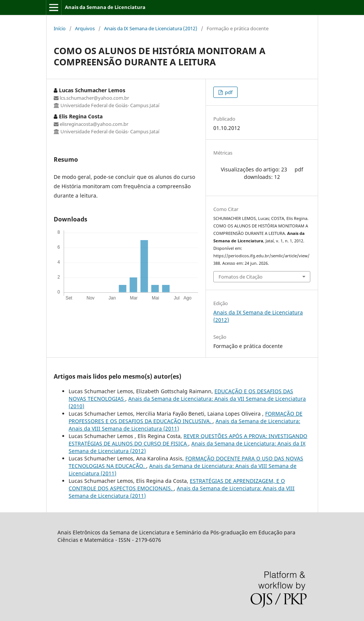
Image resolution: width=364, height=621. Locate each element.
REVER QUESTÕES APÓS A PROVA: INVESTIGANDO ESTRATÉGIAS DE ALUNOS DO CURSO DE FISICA (188, 440)
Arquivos (85, 28)
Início (60, 28)
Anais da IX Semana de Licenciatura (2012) (151, 28)
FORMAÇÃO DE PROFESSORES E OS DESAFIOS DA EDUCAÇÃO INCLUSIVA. (186, 417)
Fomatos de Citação (241, 277)
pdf (228, 92)
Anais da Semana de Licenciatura (105, 7)
